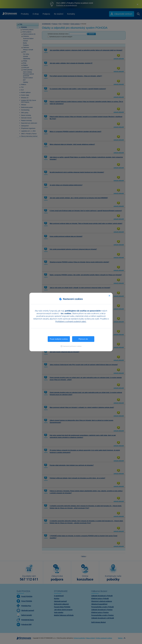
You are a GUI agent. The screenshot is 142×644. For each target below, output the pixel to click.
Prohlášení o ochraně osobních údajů (71, 321)
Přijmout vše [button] (83, 339)
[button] (71, 346)
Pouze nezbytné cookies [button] (59, 339)
